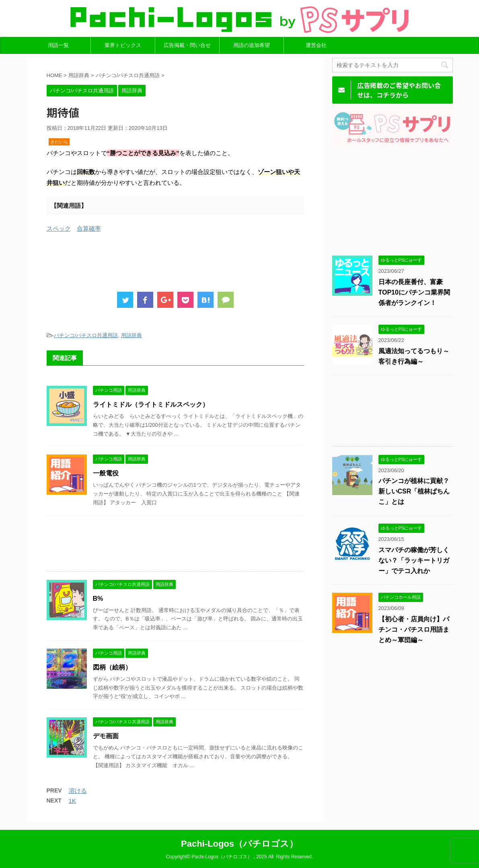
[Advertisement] (193, 260)
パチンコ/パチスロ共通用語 (86, 335)
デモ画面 (106, 736)
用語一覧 (58, 45)
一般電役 (106, 473)
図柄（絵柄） (112, 667)
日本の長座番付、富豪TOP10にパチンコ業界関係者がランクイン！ (414, 292)
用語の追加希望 (252, 45)
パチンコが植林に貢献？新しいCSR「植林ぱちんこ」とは (414, 491)
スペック (59, 228)
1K (72, 801)
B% (98, 599)
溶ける (78, 791)
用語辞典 (132, 335)
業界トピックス (123, 45)
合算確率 (89, 228)
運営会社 (316, 45)
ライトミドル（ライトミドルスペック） (151, 404)
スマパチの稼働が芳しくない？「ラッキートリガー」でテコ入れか (414, 560)
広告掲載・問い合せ (187, 45)
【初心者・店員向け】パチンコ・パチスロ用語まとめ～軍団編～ (414, 630)
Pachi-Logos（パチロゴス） (239, 844)
